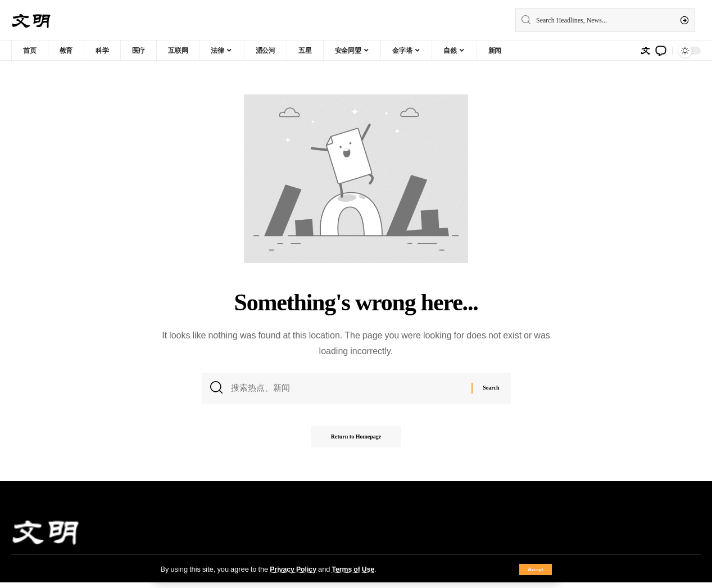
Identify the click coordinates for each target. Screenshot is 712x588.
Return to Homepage (356, 442)
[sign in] (645, 51)
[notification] (661, 51)
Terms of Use (356, 569)
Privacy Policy (294, 569)
